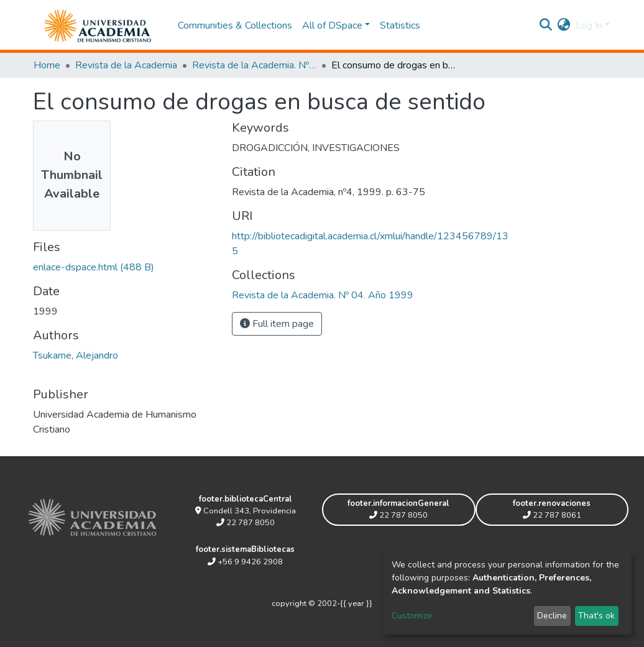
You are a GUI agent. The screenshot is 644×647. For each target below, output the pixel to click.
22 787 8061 (552, 515)
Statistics (400, 25)
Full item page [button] (277, 324)
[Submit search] (546, 25)
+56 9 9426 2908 (245, 562)
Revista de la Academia (126, 65)
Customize (412, 616)
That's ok (596, 616)
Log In (589, 25)
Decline (552, 616)
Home (47, 65)
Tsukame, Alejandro (76, 356)
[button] (564, 25)
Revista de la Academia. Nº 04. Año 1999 (254, 65)
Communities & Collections (235, 25)
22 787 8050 (246, 523)
